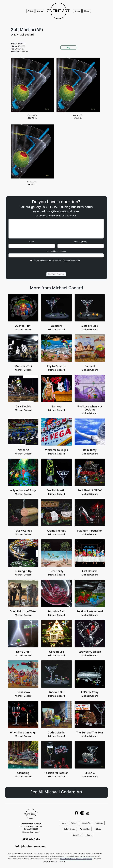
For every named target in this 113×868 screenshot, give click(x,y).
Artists (74, 823)
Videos (98, 829)
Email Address (56, 246)
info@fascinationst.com (60, 221)
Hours (89, 835)
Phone (72, 240)
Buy (68, 48)
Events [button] (77, 11)
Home (64, 823)
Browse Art (86, 823)
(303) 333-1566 (31, 839)
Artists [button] (30, 11)
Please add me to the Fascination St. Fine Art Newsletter (57, 252)
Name (41, 240)
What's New (85, 829)
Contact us (77, 835)
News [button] (87, 11)
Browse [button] (40, 11)
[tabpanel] (56, 124)
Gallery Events (69, 829)
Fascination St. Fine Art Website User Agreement (76, 859)
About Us (99, 823)
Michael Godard (24, 35)
